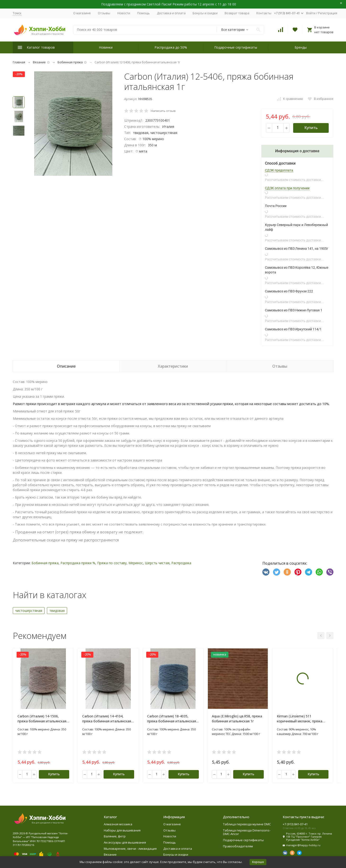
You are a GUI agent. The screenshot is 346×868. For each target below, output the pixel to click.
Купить (311, 128)
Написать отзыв (163, 111)
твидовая (57, 611)
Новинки (106, 47)
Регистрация (328, 13)
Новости (124, 13)
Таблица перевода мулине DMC (247, 824)
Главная (19, 62)
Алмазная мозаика (118, 824)
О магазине (82, 13)
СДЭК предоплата (279, 170)
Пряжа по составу (112, 563)
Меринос (136, 563)
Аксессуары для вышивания (125, 842)
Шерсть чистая (157, 563)
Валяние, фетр (115, 836)
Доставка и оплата (171, 13)
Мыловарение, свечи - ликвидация (130, 849)
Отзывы (104, 13)
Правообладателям (238, 846)
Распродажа (181, 563)
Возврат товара (237, 13)
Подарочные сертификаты (236, 47)
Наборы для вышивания (122, 830)
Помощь (143, 13)
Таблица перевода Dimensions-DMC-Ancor (247, 832)
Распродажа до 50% (171, 47)
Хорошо (258, 862)
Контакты (264, 13)
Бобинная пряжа (70, 62)
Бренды (301, 47)
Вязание (39, 62)
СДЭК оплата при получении (287, 188)
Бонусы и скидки (205, 13)
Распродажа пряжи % (78, 563)
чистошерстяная (29, 611)
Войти (311, 13)
